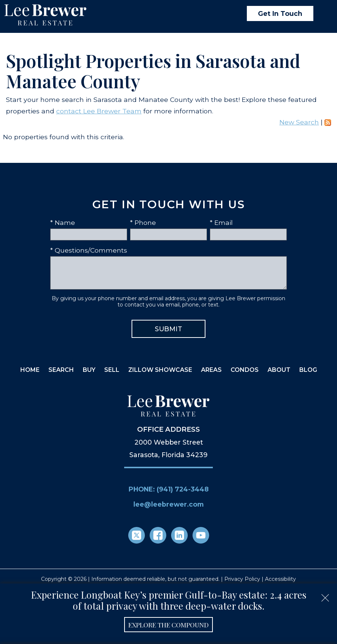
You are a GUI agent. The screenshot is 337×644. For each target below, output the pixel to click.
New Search (299, 122)
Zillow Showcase (160, 370)
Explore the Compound (168, 625)
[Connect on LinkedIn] (179, 535)
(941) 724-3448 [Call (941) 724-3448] (183, 489)
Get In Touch (280, 13)
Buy (89, 370)
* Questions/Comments (89, 250)
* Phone (143, 222)
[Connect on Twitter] (137, 535)
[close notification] (325, 595)
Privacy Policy (242, 579)
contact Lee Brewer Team (99, 111)
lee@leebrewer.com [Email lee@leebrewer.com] (168, 504)
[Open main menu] (324, 13)
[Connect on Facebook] (158, 535)
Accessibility (280, 579)
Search (61, 370)
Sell (112, 370)
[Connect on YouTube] (201, 535)
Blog (308, 370)
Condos (245, 370)
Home (30, 370)
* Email (221, 222)
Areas (211, 370)
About (279, 370)
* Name (63, 222)
